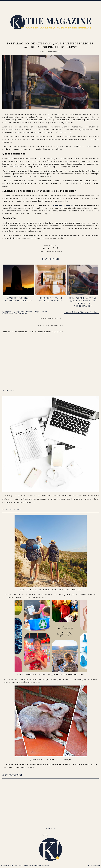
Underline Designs (40, 865)
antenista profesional (63, 205)
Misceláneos (57, 251)
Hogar (48, 251)
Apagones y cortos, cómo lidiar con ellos (19, 299)
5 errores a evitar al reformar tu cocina (51, 299)
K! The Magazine (15, 865)
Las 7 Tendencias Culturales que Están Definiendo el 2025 (51, 674)
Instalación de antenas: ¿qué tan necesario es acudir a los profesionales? (83, 302)
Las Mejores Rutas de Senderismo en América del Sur (51, 589)
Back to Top (94, 865)
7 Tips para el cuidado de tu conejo (50, 759)
